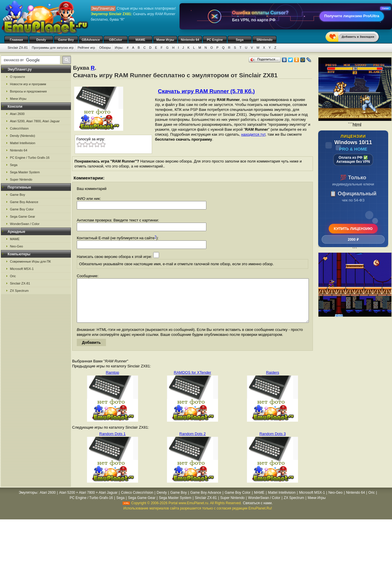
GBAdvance (91, 40)
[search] (30, 60)
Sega (240, 40)
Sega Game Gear (22, 217)
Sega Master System (25, 172)
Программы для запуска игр (53, 48)
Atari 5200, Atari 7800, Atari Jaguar (35, 121)
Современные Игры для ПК (30, 261)
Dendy (41, 40)
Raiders (272, 381)
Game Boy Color (22, 209)
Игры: (119, 48)
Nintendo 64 (190, 40)
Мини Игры (165, 40)
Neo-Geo (16, 246)
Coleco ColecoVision (137, 501)
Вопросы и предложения (28, 91)
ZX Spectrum (19, 291)
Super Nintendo (21, 179)
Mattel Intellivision (23, 143)
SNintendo (265, 40)
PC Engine (215, 40)
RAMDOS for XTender (193, 381)
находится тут (253, 134)
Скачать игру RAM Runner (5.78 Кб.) (206, 91)
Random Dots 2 (192, 443)
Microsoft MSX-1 (22, 269)
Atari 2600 (17, 114)
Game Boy (66, 40)
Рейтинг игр (86, 48)
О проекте (18, 77)
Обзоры (105, 48)
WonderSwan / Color (25, 224)
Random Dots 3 (273, 443)
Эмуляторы (28, 501)
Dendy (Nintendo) (22, 136)
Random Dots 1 (112, 443)
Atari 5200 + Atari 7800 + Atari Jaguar (88, 501)
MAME (140, 40)
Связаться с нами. (258, 512)
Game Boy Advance (24, 202)
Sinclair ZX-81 (18, 48)
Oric (13, 276)
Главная (16, 40)
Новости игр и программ (28, 84)
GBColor (115, 40)
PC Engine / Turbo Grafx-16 (30, 158)
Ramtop (112, 381)
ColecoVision (19, 128)
